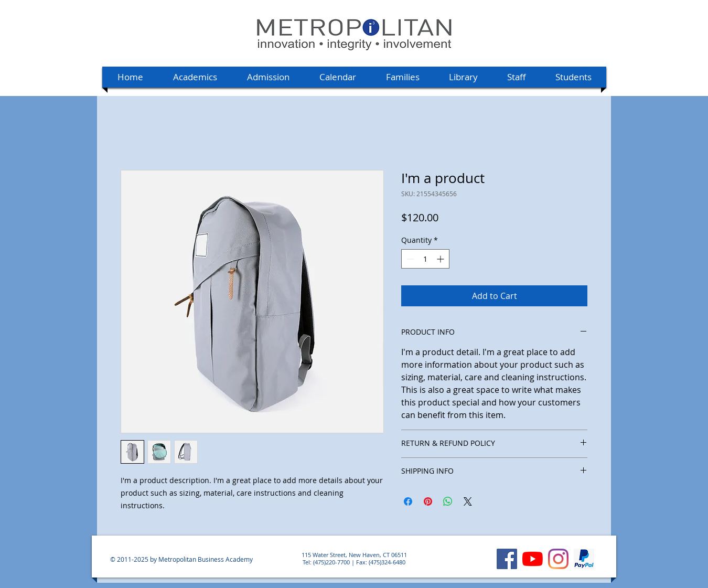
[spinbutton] (425, 259)
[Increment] (441, 259)
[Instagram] (558, 559)
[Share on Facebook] (408, 501)
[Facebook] (507, 559)
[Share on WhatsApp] (448, 501)
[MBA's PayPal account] (584, 559)
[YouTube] (533, 559)
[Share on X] (468, 501)
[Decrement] (409, 259)
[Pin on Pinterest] (428, 501)
